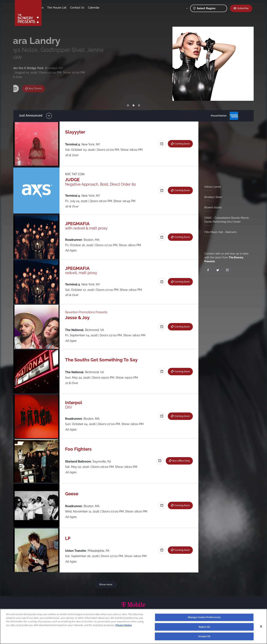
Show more (107, 584)
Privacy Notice (124, 625)
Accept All (204, 636)
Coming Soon (181, 144)
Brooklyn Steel (212, 197)
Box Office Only (180, 461)
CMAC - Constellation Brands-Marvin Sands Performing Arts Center (225, 220)
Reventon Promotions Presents (88, 312)
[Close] (261, 626)
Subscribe (243, 8)
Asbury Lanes (211, 187)
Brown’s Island (211, 207)
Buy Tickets (40, 80)
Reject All (204, 627)
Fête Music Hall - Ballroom (219, 232)
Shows (50, 8)
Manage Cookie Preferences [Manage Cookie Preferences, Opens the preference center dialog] (204, 617)
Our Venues (65, 8)
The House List (86, 8)
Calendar (123, 8)
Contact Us (106, 8)
